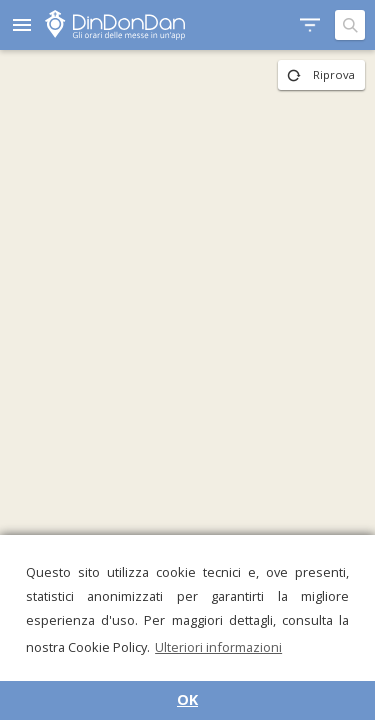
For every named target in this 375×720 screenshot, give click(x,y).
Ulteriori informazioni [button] (218, 647)
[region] (187, 385)
